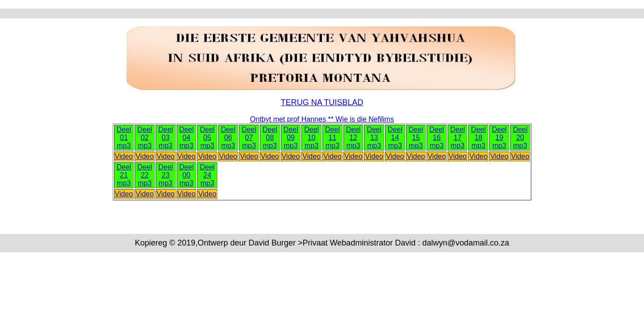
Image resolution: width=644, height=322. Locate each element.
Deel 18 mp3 (478, 138)
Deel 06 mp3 (228, 138)
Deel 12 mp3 (354, 138)
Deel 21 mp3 (124, 175)
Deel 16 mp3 (437, 138)
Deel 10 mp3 (311, 138)
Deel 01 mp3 (124, 138)
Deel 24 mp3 (207, 175)
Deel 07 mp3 (249, 138)
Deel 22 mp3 (145, 175)
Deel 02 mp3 (145, 138)
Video (124, 156)
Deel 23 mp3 (166, 175)
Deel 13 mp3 (374, 138)
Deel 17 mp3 (458, 138)
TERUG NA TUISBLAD (322, 102)
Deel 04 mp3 (186, 138)
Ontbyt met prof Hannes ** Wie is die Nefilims (322, 119)
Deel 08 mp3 (270, 138)
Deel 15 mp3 (416, 138)
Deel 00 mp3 (186, 175)
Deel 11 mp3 (333, 138)
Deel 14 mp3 (395, 138)
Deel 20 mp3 (520, 138)
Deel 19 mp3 (499, 138)
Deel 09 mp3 (291, 138)
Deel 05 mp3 (207, 138)
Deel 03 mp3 (166, 138)
